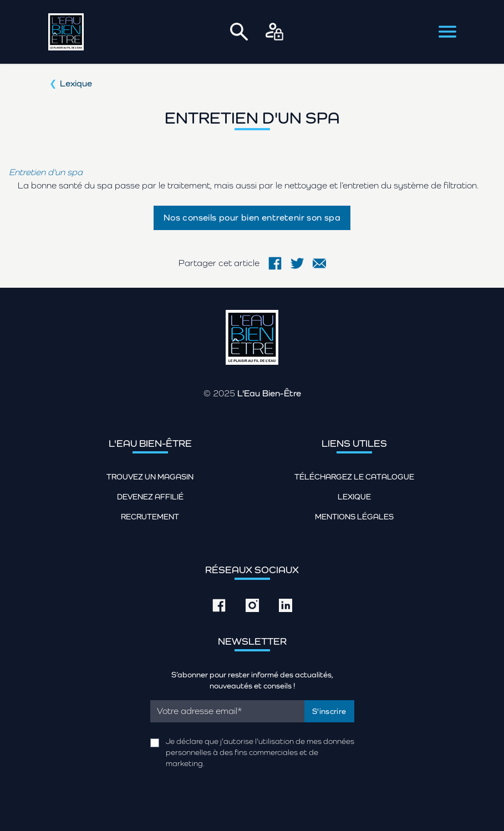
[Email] (228, 711)
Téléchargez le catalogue (354, 477)
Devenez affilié (150, 497)
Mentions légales (354, 517)
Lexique (76, 83)
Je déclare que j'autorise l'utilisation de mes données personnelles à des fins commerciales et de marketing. (260, 752)
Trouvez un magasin (150, 477)
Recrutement (150, 517)
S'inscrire (329, 711)
